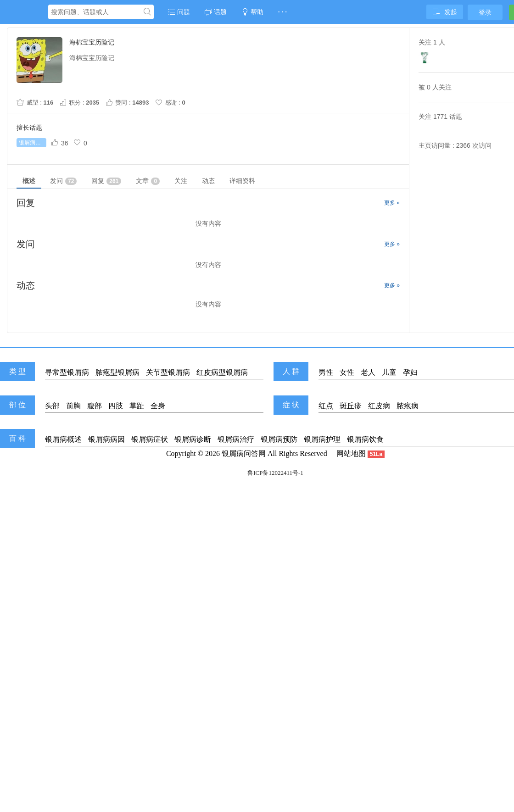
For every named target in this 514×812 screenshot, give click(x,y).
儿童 (389, 372)
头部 (52, 406)
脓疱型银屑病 (117, 372)
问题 (179, 12)
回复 (106, 181)
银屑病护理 (322, 439)
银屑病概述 (63, 439)
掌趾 (137, 406)
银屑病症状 (150, 439)
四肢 (116, 406)
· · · (282, 12)
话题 (216, 12)
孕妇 (410, 372)
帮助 (252, 12)
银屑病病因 (106, 439)
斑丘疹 (351, 406)
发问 (63, 181)
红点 (326, 406)
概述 (29, 181)
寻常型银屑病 (67, 372)
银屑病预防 (279, 439)
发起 (445, 12)
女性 (347, 372)
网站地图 (351, 453)
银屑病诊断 (193, 439)
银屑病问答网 (244, 453)
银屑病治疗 (236, 439)
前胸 (73, 406)
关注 (181, 181)
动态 (208, 181)
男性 (326, 372)
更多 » (392, 203)
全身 (158, 406)
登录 (485, 12)
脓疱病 (408, 406)
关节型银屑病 (168, 372)
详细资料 (242, 181)
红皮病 (379, 406)
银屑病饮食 (365, 439)
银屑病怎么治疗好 (33, 143)
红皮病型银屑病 (222, 372)
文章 (148, 181)
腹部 (95, 406)
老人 (368, 372)
